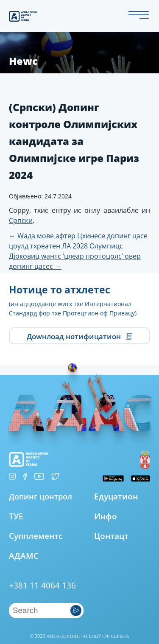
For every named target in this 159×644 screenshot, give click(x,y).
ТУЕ (16, 516)
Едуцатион (116, 496)
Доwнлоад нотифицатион (79, 336)
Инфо (106, 516)
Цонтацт (111, 536)
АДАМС (24, 556)
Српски (21, 220)
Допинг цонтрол (40, 496)
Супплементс (36, 536)
